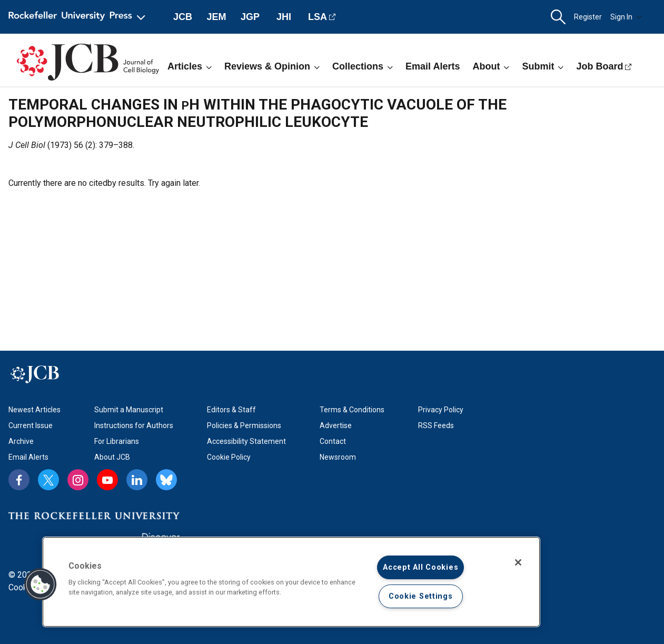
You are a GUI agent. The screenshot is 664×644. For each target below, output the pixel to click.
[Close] (518, 562)
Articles (190, 66)
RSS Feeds (436, 425)
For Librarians (117, 441)
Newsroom (338, 457)
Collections (363, 66)
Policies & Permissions (244, 425)
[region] (291, 582)
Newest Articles (34, 410)
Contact (333, 441)
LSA (318, 17)
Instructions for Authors (134, 425)
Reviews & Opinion (272, 66)
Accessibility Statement (246, 441)
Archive (21, 441)
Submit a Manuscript (129, 410)
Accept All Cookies (420, 567)
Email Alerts (433, 66)
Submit (543, 66)
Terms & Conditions (352, 410)
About (491, 66)
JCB (183, 17)
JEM (216, 17)
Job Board (599, 66)
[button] (558, 17)
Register (588, 17)
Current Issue (31, 425)
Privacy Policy (441, 410)
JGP (250, 17)
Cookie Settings (421, 596)
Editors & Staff (231, 410)
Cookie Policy (229, 457)
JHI (284, 17)
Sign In (626, 17)
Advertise (336, 425)
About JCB (112, 457)
